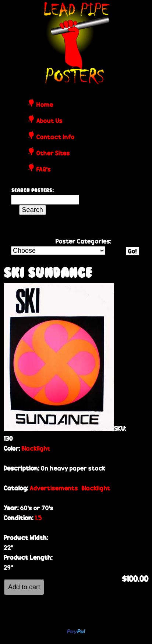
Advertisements (54, 488)
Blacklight (36, 448)
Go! (132, 251)
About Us (50, 121)
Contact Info (56, 137)
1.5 (38, 518)
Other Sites (53, 154)
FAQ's (44, 170)
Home (45, 105)
